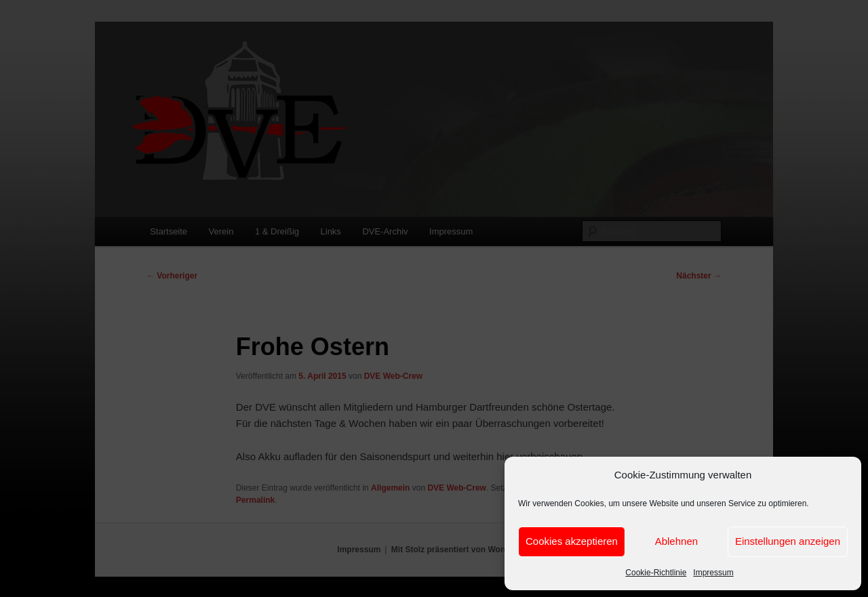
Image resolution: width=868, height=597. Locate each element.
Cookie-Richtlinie (656, 573)
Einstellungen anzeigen (788, 541)
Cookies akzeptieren (572, 541)
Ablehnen (676, 541)
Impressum (713, 573)
